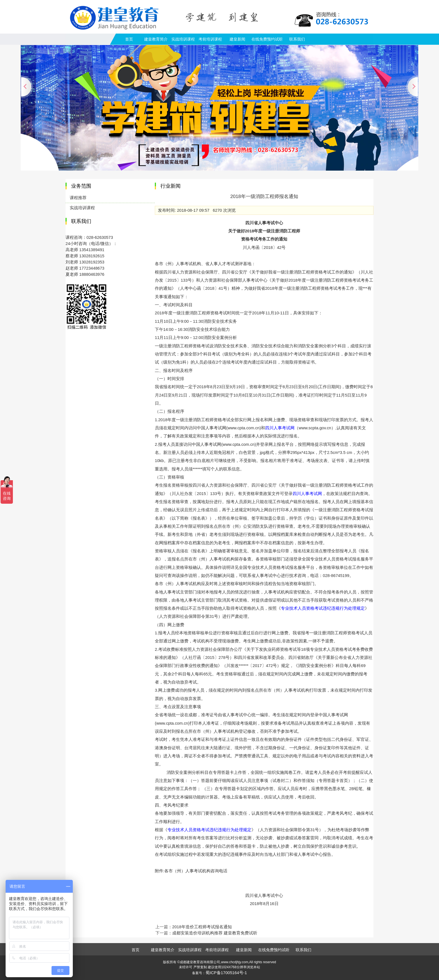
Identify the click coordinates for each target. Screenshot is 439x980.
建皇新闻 (237, 39)
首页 (129, 39)
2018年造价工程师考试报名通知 (202, 927)
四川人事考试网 (280, 428)
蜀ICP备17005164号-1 (226, 973)
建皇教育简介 (156, 39)
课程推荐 (78, 198)
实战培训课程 (183, 39)
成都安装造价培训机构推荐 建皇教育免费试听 (215, 933)
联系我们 (297, 39)
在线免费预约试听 (267, 39)
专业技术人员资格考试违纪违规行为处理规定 (323, 608)
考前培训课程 (210, 39)
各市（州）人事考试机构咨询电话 (196, 871)
